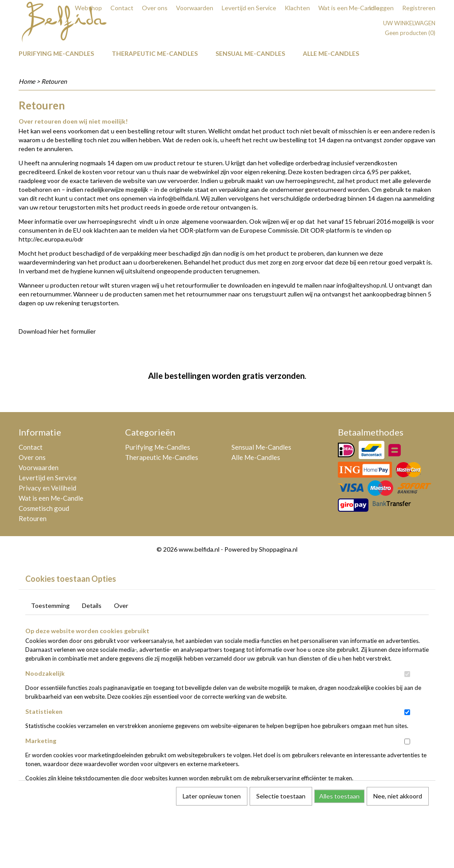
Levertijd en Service (249, 8)
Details (92, 605)
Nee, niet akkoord (398, 796)
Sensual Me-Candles (250, 53)
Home (27, 81)
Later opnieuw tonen (212, 796)
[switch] (407, 674)
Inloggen (381, 8)
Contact (122, 8)
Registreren (419, 8)
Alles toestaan (339, 796)
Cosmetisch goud (44, 508)
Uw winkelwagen (409, 23)
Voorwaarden (195, 8)
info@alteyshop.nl (361, 285)
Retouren (33, 518)
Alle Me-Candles (331, 53)
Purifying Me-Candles (56, 53)
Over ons (155, 8)
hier (53, 331)
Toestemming (50, 605)
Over (121, 605)
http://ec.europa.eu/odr (51, 239)
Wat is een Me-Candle (349, 8)
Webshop (88, 8)
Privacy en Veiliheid (47, 488)
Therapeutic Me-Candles (155, 53)
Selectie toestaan (281, 796)
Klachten (297, 8)
